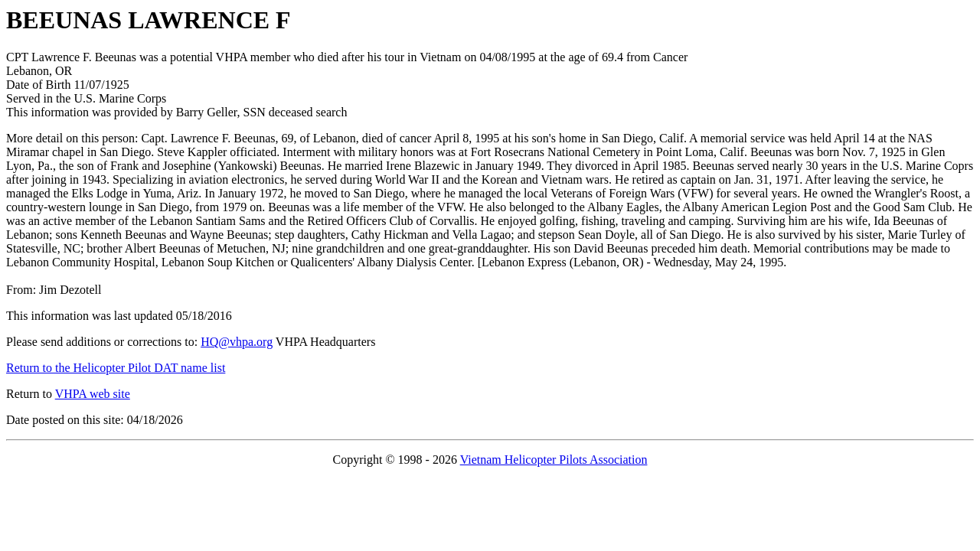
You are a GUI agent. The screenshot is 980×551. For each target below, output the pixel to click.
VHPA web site (93, 394)
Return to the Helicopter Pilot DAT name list (116, 368)
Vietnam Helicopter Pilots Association (554, 460)
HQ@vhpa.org (237, 342)
